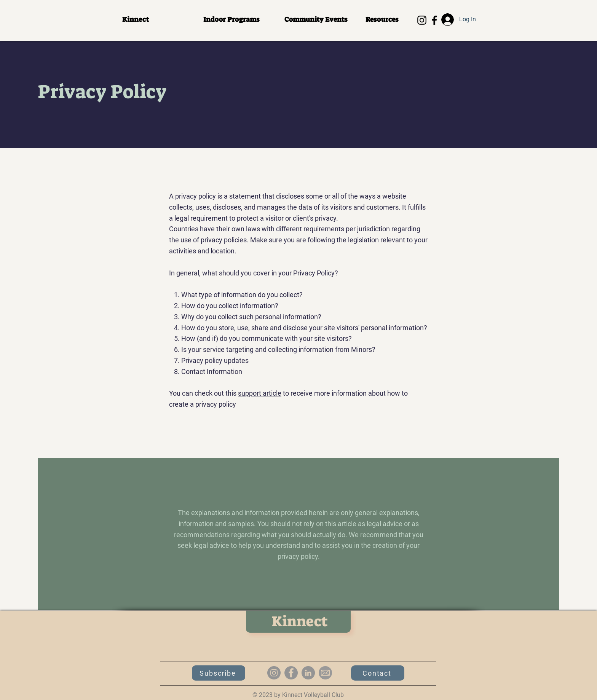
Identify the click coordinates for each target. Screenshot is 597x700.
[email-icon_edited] (325, 673)
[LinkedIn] (308, 673)
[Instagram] (422, 20)
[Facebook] (434, 20)
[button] (238, 20)
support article (260, 393)
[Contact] (378, 673)
